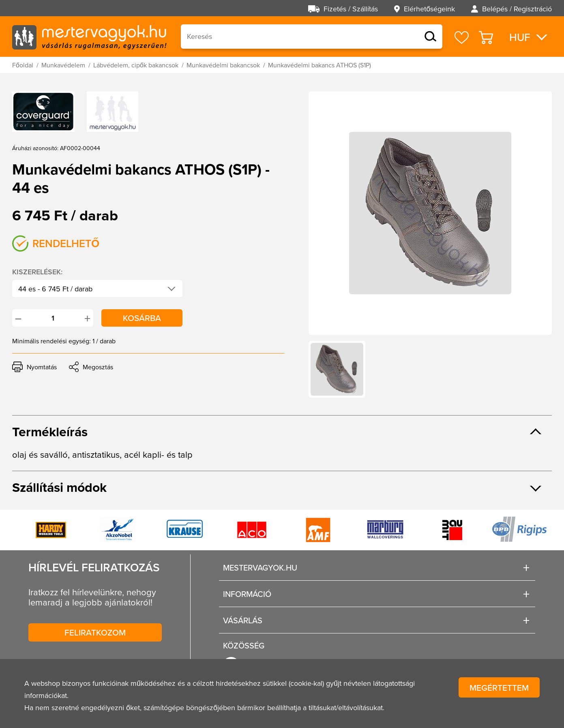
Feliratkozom (95, 632)
